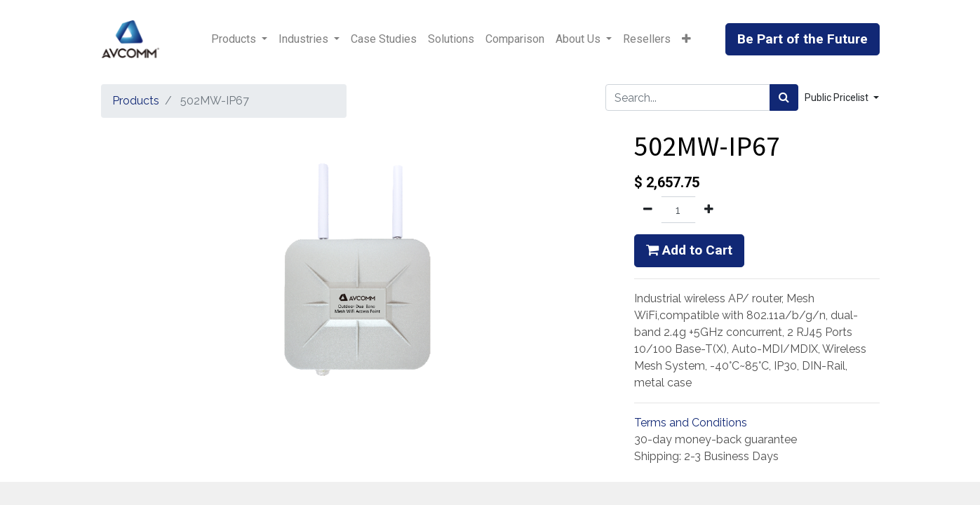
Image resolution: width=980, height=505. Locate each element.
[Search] (784, 97)
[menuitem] (384, 39)
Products (136, 101)
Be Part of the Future (803, 39)
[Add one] (709, 210)
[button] (686, 39)
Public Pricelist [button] (838, 97)
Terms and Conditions (691, 423)
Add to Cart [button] (689, 250)
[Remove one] (648, 210)
